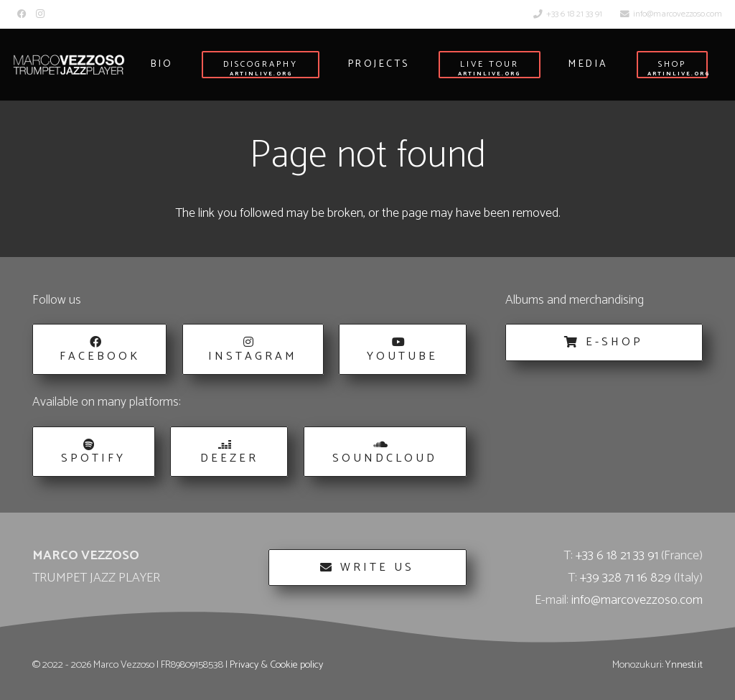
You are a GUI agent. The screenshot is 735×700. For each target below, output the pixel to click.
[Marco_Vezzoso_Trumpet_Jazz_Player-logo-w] (69, 65)
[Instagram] (40, 14)
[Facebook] (22, 14)
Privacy (244, 665)
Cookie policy (296, 665)
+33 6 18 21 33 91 (617, 556)
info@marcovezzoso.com (637, 600)
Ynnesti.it (684, 665)
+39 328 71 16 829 (626, 578)
